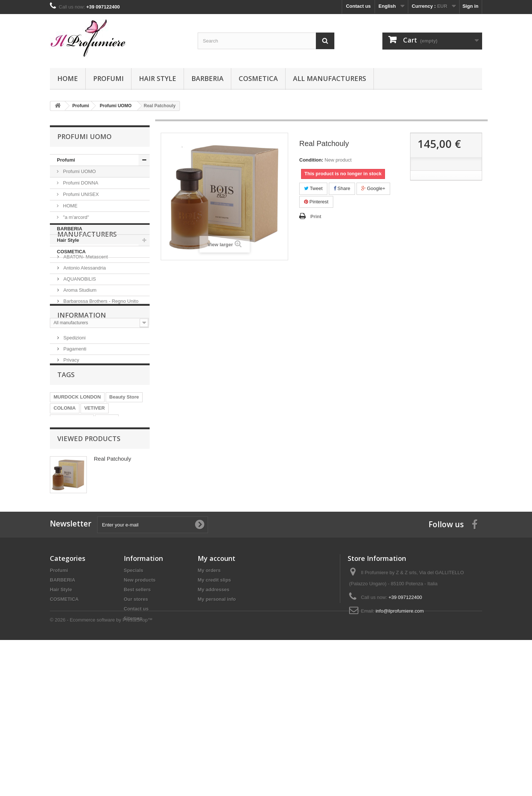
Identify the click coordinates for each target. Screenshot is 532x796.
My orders (209, 701)
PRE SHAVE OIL (72, 507)
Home (68, 78)
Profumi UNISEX (80, 194)
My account (216, 689)
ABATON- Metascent (85, 300)
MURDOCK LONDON (77, 485)
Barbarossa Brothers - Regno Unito (100, 344)
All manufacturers (330, 78)
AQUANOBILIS (79, 322)
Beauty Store (124, 485)
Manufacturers (87, 280)
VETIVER (95, 496)
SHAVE (107, 507)
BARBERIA (207, 78)
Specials (134, 701)
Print (316, 216)
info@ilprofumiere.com (400, 742)
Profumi (108, 78)
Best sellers (137, 720)
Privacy (71, 435)
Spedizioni (74, 413)
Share (342, 188)
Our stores (136, 730)
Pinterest (316, 202)
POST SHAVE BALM (76, 519)
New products (140, 711)
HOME (70, 206)
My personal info (217, 730)
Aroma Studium (79, 333)
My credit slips (214, 711)
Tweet (313, 188)
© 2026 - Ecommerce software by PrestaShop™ (101, 776)
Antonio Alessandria (84, 311)
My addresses (214, 720)
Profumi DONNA (80, 183)
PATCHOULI (122, 519)
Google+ (373, 188)
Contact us (358, 6)
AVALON (63, 530)
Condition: (311, 160)
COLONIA (65, 496)
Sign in (470, 6)
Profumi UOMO (79, 171)
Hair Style (158, 78)
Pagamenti (74, 424)
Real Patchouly (112, 578)
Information (82, 393)
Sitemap (133, 749)
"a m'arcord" (75, 217)
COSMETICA (258, 78)
